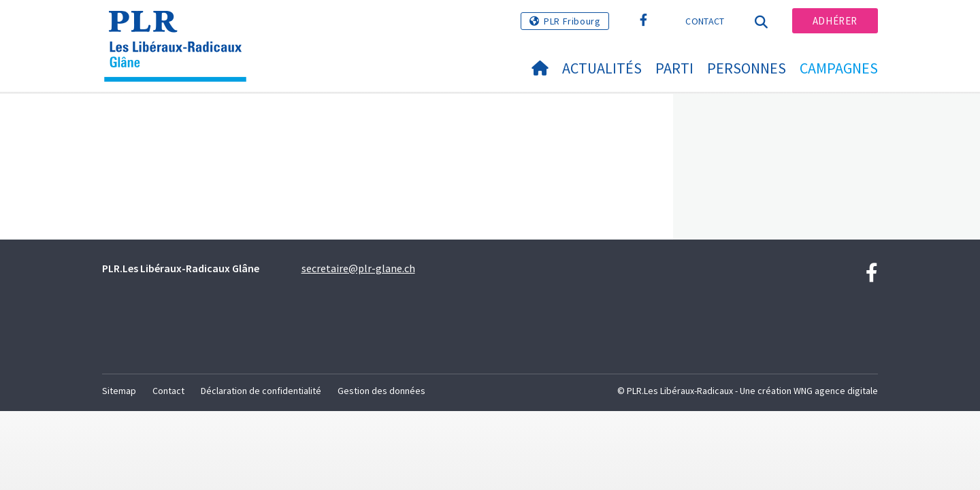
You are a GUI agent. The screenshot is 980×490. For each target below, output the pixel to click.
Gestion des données (381, 391)
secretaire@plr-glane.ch (358, 268)
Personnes (747, 68)
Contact (705, 21)
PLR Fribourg (572, 21)
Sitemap (119, 391)
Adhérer (835, 21)
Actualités (602, 68)
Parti (674, 68)
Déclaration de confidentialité (261, 391)
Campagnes (839, 68)
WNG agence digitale (836, 391)
